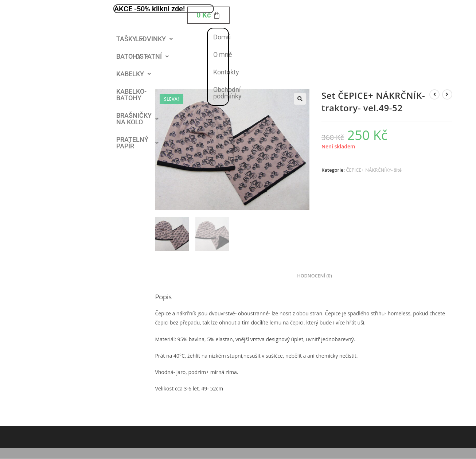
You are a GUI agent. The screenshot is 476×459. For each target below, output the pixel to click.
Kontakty (226, 72)
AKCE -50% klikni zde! (149, 9)
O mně (223, 55)
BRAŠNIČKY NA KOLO (137, 119)
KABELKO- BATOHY (131, 95)
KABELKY (134, 74)
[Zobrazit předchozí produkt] (434, 94)
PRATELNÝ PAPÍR (137, 143)
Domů (222, 37)
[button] (130, 39)
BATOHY (132, 56)
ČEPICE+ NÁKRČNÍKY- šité (374, 170)
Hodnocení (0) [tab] (315, 276)
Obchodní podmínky (227, 93)
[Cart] (208, 15)
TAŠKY (130, 39)
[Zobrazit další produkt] (447, 94)
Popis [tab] (282, 276)
